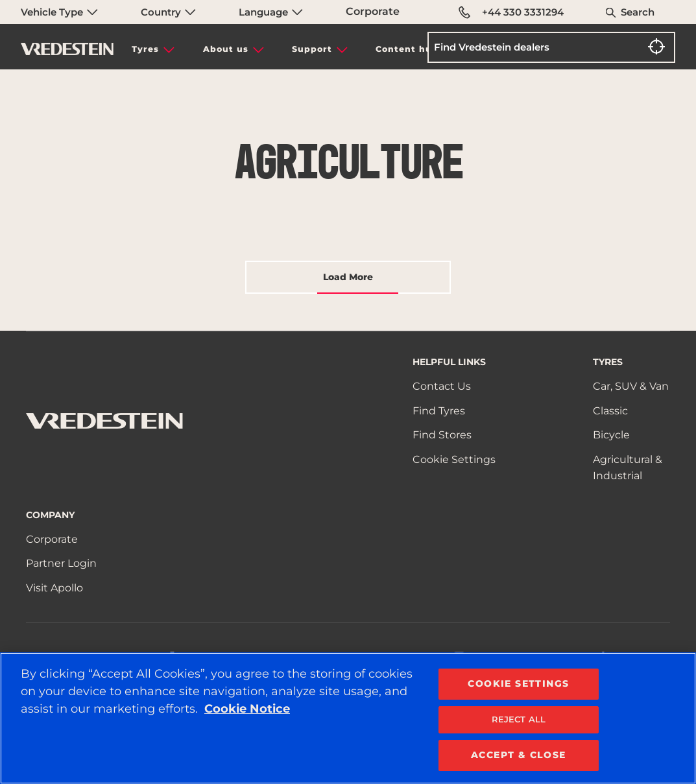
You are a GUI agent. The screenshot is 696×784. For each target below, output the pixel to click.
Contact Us (442, 386)
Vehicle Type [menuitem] (59, 12)
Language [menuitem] (271, 12)
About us (226, 49)
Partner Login (61, 563)
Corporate (373, 11)
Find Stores (442, 435)
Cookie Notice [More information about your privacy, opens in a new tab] (247, 709)
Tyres (145, 49)
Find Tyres (439, 411)
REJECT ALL (519, 719)
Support (312, 49)
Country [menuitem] (168, 12)
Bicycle (611, 435)
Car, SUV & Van (631, 386)
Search (638, 12)
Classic (610, 411)
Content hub (407, 49)
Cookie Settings (454, 459)
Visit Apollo (54, 588)
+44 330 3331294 (511, 12)
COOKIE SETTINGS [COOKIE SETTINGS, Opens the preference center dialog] (518, 683)
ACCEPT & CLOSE (519, 755)
